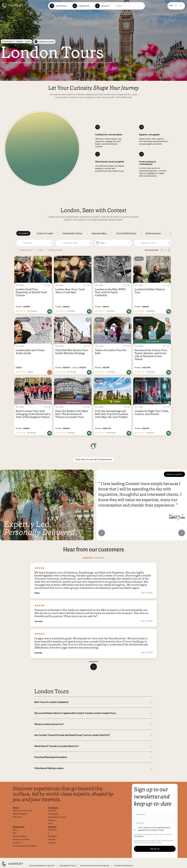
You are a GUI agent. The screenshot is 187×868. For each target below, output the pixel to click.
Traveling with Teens (55, 250)
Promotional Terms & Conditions (95, 866)
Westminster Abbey (72, 233)
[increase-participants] (169, 250)
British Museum (153, 233)
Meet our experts (174, 474)
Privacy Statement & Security (42, 866)
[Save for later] (48, 259)
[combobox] (35, 243)
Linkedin (52, 839)
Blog (15, 830)
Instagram (52, 836)
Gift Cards (17, 817)
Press (51, 823)
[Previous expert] (102, 533)
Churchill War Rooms (126, 233)
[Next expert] (182, 533)
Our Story (52, 811)
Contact (16, 843)
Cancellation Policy (68, 866)
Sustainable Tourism (57, 817)
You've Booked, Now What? (25, 846)
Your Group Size (151, 250)
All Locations (23, 233)
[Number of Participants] (166, 250)
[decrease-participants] (162, 250)
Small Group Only (26, 250)
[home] (14, 8)
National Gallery (99, 233)
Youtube (52, 843)
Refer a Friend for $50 (22, 811)
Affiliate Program (20, 814)
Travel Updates (20, 836)
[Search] (129, 6)
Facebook (52, 830)
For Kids (40, 250)
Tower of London (45, 233)
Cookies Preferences (123, 866)
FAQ (15, 833)
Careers (52, 820)
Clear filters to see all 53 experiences (93, 459)
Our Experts (53, 814)
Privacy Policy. (139, 836)
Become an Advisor (21, 839)
